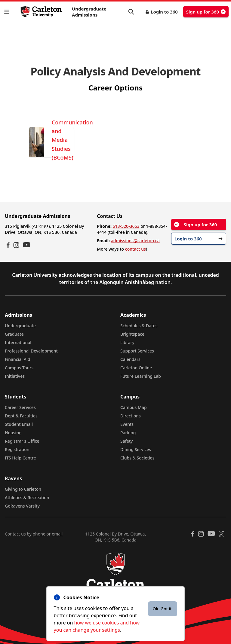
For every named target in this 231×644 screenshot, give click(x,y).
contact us (136, 249)
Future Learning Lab (141, 376)
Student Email (19, 424)
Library (127, 342)
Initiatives (15, 376)
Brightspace (132, 334)
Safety (127, 441)
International (18, 342)
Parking (128, 433)
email (57, 534)
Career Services (20, 407)
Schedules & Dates (139, 326)
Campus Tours (19, 368)
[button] (8, 12)
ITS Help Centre (20, 458)
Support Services (137, 351)
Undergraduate (20, 326)
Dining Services (136, 449)
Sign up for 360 (206, 12)
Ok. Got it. (163, 609)
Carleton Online (136, 368)
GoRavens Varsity (22, 506)
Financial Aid (17, 359)
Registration (17, 449)
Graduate (14, 334)
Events (127, 424)
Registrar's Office (22, 441)
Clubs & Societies (137, 458)
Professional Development (31, 351)
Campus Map (134, 407)
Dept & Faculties (21, 416)
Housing (13, 433)
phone (39, 534)
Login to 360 (164, 12)
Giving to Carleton (23, 489)
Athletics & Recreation (27, 497)
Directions (131, 416)
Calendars (130, 359)
